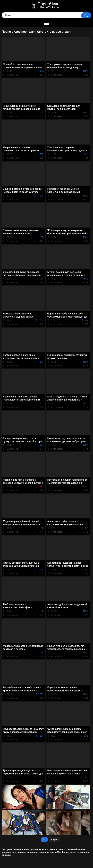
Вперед (54, 839)
